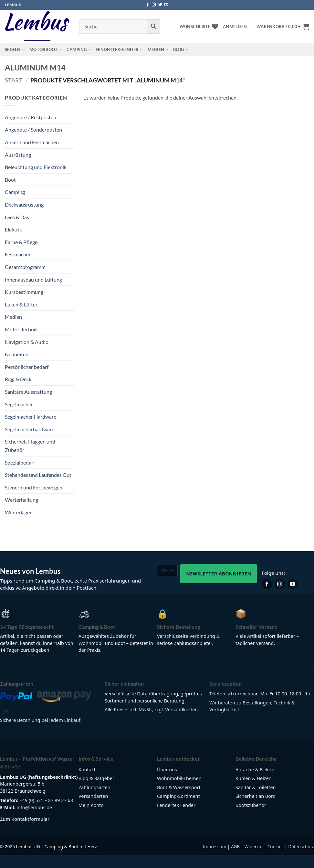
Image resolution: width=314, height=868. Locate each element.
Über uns (167, 770)
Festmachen (18, 254)
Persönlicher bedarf (27, 367)
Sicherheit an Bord (256, 796)
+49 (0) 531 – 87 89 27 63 (46, 800)
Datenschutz (301, 847)
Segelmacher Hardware (31, 417)
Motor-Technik (21, 329)
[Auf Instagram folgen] (154, 5)
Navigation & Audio (27, 342)
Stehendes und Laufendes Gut (38, 475)
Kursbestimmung (24, 292)
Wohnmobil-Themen (179, 778)
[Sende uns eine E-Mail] (166, 5)
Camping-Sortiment (178, 796)
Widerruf (254, 847)
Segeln (15, 50)
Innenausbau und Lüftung (33, 279)
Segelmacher (19, 404)
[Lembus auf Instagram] (280, 584)
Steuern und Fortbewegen (34, 487)
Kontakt (87, 770)
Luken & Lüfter (21, 304)
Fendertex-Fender (119, 50)
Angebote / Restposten (31, 117)
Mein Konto (91, 805)
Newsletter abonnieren (219, 573)
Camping (79, 50)
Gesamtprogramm (25, 267)
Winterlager (18, 512)
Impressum (215, 847)
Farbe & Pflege (21, 242)
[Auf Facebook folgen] (148, 5)
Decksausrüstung (24, 204)
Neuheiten (17, 354)
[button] (235, 27)
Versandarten (93, 796)
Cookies (276, 847)
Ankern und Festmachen (32, 142)
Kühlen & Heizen (254, 778)
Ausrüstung (18, 155)
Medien (158, 50)
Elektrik (13, 229)
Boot (10, 180)
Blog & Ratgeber (96, 778)
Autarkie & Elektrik (256, 770)
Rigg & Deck (18, 379)
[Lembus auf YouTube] (293, 584)
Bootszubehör (251, 805)
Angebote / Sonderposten (33, 129)
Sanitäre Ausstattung (28, 392)
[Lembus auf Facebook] (267, 584)
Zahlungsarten (94, 787)
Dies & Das (17, 217)
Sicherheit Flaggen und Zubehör (30, 446)
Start (14, 80)
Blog (181, 50)
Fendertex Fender (176, 805)
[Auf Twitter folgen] (160, 5)
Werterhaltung (21, 500)
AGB (235, 847)
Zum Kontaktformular (25, 819)
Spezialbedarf (20, 462)
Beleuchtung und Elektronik (36, 167)
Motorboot (46, 50)
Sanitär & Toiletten (256, 787)
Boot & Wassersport (179, 787)
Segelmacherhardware (30, 429)
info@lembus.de (34, 807)
